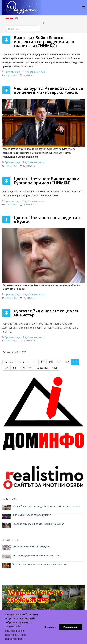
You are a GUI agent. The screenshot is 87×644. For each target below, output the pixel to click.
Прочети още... (13, 72)
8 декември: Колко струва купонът (32, 515)
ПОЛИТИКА (11, 75)
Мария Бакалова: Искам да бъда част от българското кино (46, 506)
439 (43, 362)
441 (59, 362)
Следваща (42, 368)
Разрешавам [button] (71, 627)
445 (15, 368)
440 (51, 362)
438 (34, 362)
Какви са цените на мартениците (31, 546)
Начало (9, 362)
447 (31, 368)
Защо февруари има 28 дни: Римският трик (37, 555)
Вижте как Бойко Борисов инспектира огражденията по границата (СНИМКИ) (44, 42)
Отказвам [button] (50, 627)
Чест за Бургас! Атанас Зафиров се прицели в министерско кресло (48, 90)
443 (75, 362)
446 (23, 368)
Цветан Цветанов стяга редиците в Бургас (48, 219)
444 (6, 368)
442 (67, 362)
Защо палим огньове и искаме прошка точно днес (41, 564)
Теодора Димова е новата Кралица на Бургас (38, 524)
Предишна (23, 362)
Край (55, 368)
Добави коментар (35, 72)
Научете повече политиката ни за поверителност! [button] (16, 635)
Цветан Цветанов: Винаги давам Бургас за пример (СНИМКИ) (47, 181)
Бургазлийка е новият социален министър (47, 313)
